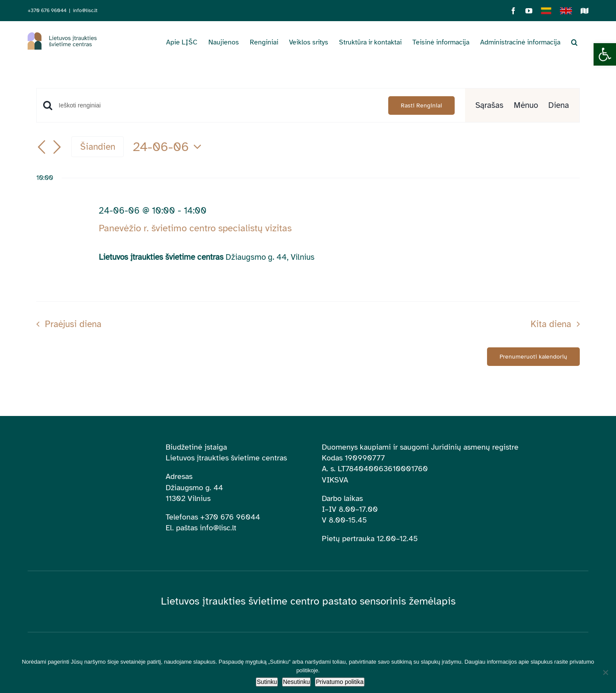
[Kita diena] (57, 148)
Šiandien (98, 147)
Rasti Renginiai (421, 106)
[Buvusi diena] (41, 148)
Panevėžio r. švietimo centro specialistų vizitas (195, 228)
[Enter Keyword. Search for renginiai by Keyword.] (218, 106)
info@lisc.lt (85, 10)
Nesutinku (296, 682)
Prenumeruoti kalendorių (533, 357)
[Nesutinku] (605, 672)
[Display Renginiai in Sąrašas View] (489, 105)
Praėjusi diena (73, 324)
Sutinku (267, 682)
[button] (605, 54)
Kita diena (551, 324)
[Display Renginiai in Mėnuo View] (526, 105)
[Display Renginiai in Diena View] (559, 105)
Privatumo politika (340, 682)
